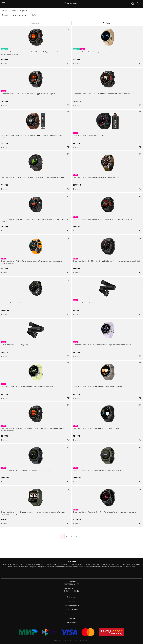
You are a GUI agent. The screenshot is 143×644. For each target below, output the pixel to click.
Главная (5, 11)
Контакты (71, 601)
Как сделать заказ (71, 610)
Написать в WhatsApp (72, 588)
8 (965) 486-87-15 (72, 591)
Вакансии (72, 618)
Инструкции (71, 622)
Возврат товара (71, 614)
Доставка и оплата (72, 605)
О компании (72, 597)
